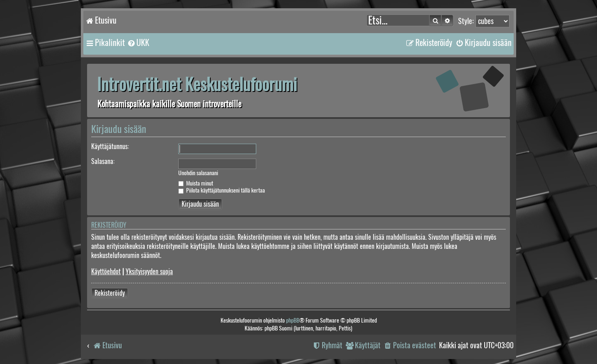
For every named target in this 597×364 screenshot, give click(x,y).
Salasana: (103, 161)
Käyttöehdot (106, 271)
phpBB (293, 320)
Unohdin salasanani (198, 173)
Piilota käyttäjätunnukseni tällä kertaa (222, 190)
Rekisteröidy (110, 293)
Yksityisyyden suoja (149, 271)
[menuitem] (138, 43)
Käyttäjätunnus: (110, 146)
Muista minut (196, 183)
